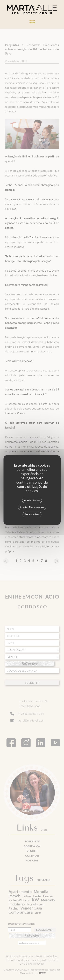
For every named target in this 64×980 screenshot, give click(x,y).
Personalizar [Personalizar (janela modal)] (32, 514)
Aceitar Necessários (32, 507)
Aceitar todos (32, 500)
